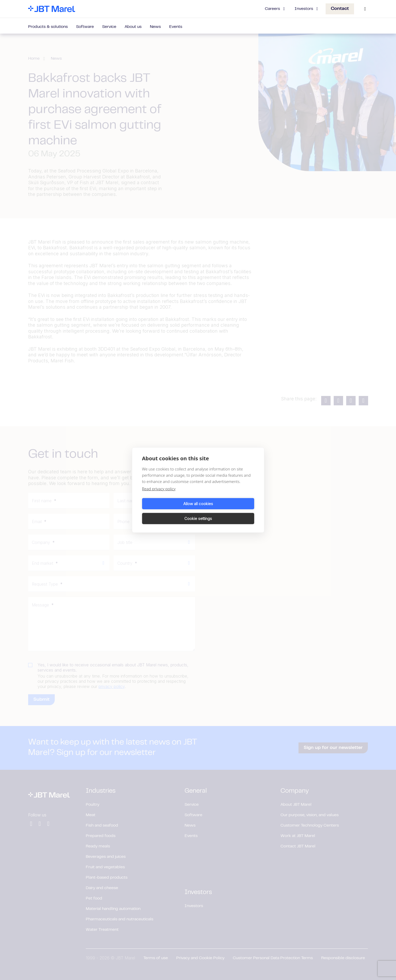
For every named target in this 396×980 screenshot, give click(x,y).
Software (85, 27)
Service (109, 27)
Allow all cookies (169, 511)
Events (176, 27)
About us (133, 27)
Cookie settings (227, 511)
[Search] (365, 9)
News (155, 27)
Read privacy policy (159, 496)
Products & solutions (48, 27)
